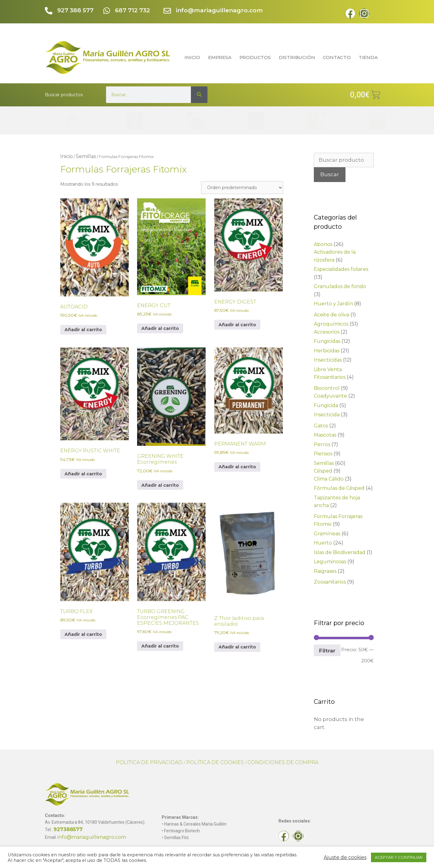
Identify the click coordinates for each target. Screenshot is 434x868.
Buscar (330, 174)
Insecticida (327, 415)
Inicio (67, 156)
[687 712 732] (107, 11)
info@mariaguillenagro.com (220, 10)
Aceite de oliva (331, 315)
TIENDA (370, 57)
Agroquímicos (331, 324)
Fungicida (326, 405)
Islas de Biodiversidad (340, 552)
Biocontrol (327, 388)
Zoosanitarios (330, 582)
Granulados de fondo (340, 286)
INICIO (192, 57)
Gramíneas (327, 534)
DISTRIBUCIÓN (297, 57)
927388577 (68, 829)
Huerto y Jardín (333, 304)
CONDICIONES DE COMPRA (283, 762)
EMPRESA (220, 57)
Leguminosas (330, 562)
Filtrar (327, 650)
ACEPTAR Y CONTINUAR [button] (399, 857)
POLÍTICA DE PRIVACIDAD (149, 762)
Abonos (323, 244)
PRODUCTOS (255, 57)
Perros (322, 444)
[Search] (199, 95)
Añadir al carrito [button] (83, 330)
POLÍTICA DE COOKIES (215, 762)
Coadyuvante (330, 396)
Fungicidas (327, 341)
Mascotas (325, 435)
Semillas (86, 156)
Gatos (321, 426)
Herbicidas (327, 351)
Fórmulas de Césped (339, 488)
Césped (323, 471)
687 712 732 (133, 10)
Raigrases (325, 571)
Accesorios (327, 332)
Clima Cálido (329, 479)
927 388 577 (76, 10)
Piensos (323, 454)
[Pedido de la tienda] (242, 188)
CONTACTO (337, 57)
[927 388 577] (49, 11)
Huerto (323, 543)
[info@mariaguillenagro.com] (168, 11)
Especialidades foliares (341, 269)
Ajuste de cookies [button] (345, 858)
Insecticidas (328, 360)
